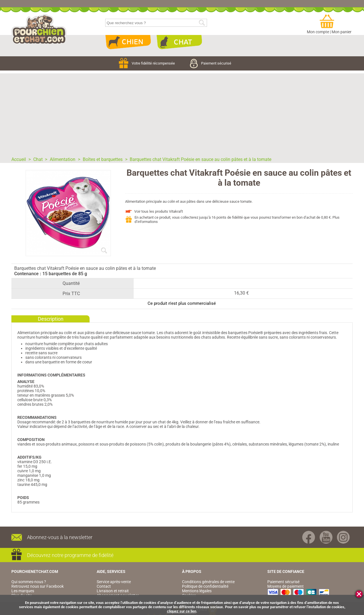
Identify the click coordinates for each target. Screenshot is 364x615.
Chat (179, 42)
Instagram (343, 537)
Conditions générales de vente (208, 582)
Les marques (23, 591)
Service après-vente (114, 582)
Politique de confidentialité (205, 586)
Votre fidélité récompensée (147, 63)
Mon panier (342, 32)
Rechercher (202, 23)
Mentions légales (197, 591)
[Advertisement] (182, 113)
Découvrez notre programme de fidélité (70, 555)
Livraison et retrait (113, 591)
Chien (128, 42)
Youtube (326, 537)
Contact (104, 586)
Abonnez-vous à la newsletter (60, 537)
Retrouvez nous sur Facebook (38, 586)
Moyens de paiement (286, 586)
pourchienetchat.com (39, 30)
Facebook (309, 537)
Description (51, 319)
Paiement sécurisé (211, 63)
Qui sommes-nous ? (29, 582)
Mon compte (318, 32)
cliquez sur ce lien (182, 611)
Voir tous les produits (159, 211)
